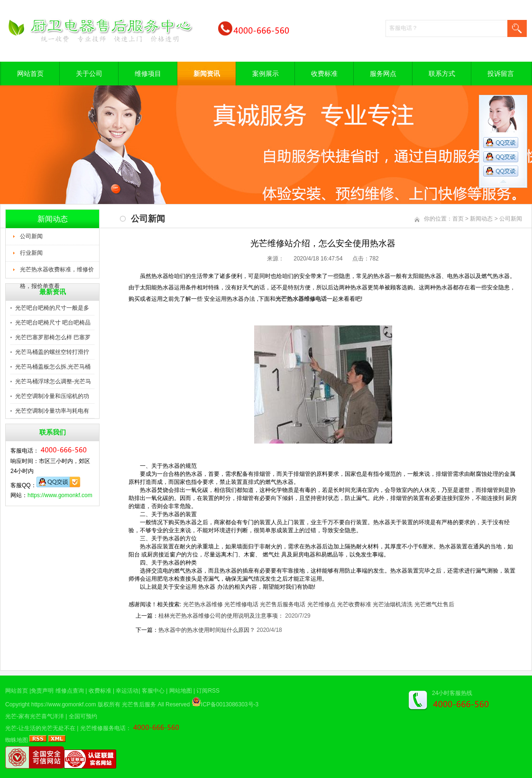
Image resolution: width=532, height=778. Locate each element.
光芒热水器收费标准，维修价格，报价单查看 (57, 272)
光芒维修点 (321, 604)
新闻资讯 (207, 74)
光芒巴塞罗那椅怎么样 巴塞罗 (53, 337)
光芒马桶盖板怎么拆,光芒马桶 (53, 367)
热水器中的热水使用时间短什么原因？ (207, 630)
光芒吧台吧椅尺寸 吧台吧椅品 (53, 323)
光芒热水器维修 (203, 604)
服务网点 (383, 74)
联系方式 (442, 74)
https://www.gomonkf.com (60, 495)
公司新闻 (31, 236)
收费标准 (324, 74)
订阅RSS (208, 691)
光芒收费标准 (354, 604)
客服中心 (153, 691)
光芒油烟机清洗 (393, 604)
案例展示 (266, 74)
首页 (458, 219)
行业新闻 (31, 253)
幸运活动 (127, 691)
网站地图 (181, 691)
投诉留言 (501, 74)
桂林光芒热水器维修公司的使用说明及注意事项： (222, 616)
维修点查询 (70, 691)
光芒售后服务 (139, 704)
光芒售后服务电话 (283, 604)
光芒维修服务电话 (103, 728)
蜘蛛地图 (17, 740)
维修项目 (148, 74)
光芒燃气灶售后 (434, 604)
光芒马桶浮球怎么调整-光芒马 (53, 381)
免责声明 (42, 691)
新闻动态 (481, 219)
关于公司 (89, 74)
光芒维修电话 (241, 604)
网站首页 (30, 74)
